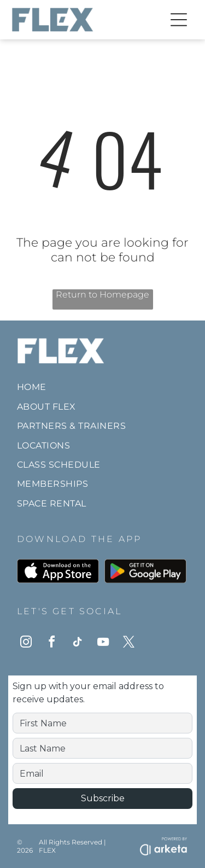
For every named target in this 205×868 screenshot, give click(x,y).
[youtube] (103, 643)
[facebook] (51, 643)
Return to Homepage (102, 295)
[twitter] (128, 643)
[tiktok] (77, 643)
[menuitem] (102, 387)
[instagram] (26, 643)
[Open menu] (179, 20)
